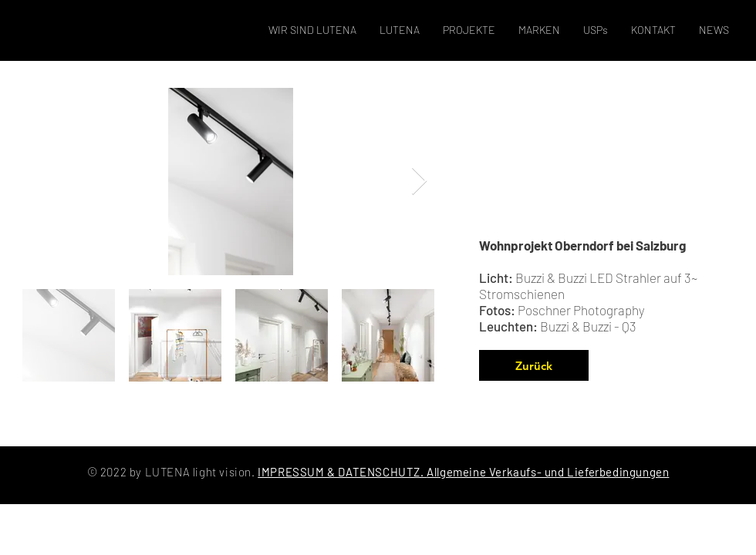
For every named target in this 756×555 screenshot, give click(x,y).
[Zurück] (534, 365)
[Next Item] (419, 182)
